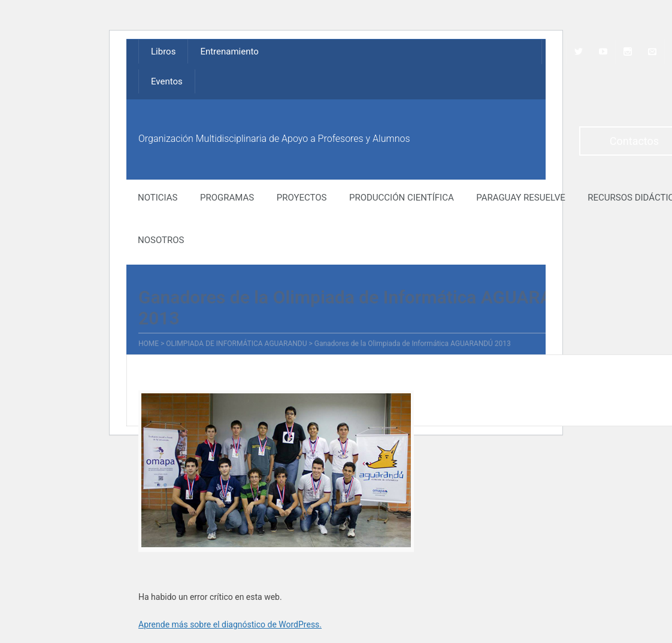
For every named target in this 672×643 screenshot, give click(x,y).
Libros (163, 51)
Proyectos (302, 198)
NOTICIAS (158, 198)
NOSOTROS (161, 240)
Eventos (167, 81)
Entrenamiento (229, 51)
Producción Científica (402, 198)
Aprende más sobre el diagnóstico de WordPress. (230, 624)
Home (149, 344)
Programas (227, 198)
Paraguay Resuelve (521, 198)
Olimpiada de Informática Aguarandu (236, 344)
